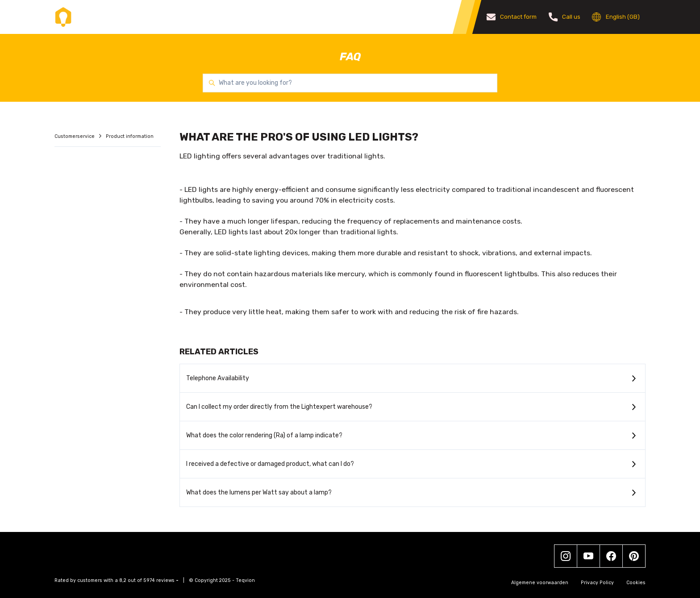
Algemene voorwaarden (540, 583)
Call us (565, 17)
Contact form (512, 17)
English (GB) (616, 17)
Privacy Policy (597, 583)
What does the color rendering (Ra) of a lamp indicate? (264, 435)
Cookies (636, 583)
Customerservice (75, 136)
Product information (130, 136)
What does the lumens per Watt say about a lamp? (259, 492)
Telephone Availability (218, 378)
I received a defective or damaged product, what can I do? (270, 464)
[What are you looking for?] (350, 83)
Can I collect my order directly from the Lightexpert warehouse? (279, 407)
